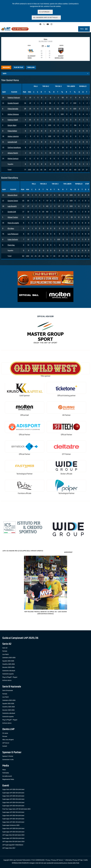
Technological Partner (25, 474)
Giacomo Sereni (13, 201)
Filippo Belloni (12, 131)
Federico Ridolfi (13, 120)
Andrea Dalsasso (13, 114)
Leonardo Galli (12, 142)
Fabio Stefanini (13, 239)
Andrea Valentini (13, 136)
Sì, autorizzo (44, 12)
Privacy (48, 860)
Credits (86, 860)
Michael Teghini (13, 217)
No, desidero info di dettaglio (45, 18)
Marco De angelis (13, 223)
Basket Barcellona (59, 57)
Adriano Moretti (13, 153)
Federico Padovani (14, 97)
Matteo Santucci (13, 158)
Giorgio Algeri (12, 125)
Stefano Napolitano (14, 147)
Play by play (19, 67)
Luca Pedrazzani (13, 234)
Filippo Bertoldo (13, 109)
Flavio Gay (11, 245)
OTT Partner (66, 454)
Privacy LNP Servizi (57, 860)
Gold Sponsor (25, 396)
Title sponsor (45, 376)
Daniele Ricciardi (13, 103)
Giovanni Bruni (12, 195)
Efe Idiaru (11, 228)
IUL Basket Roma (32, 57)
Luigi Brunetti (12, 206)
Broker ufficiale (66, 474)
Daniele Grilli (12, 212)
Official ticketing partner (66, 396)
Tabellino (31, 67)
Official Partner (25, 435)
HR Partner (66, 415)
